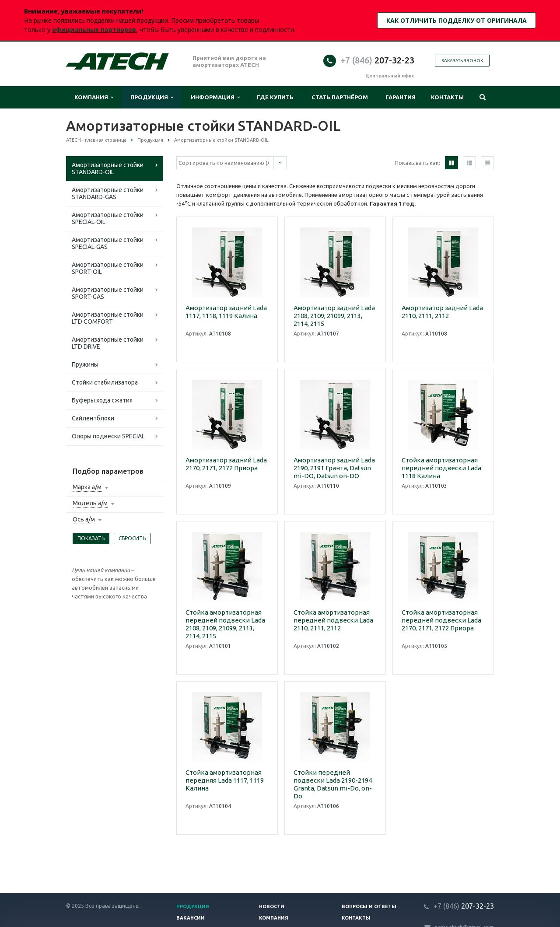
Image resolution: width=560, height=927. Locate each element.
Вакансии (191, 918)
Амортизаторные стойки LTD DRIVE (108, 343)
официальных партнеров (94, 30)
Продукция (152, 97)
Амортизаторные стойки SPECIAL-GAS (108, 243)
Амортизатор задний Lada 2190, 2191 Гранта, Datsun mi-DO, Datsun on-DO (334, 468)
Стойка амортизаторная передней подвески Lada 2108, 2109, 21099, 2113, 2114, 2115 (225, 624)
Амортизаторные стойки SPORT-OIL (108, 268)
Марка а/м (87, 487)
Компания (94, 97)
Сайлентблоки (93, 418)
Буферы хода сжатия (102, 400)
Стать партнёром (340, 97)
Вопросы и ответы (369, 906)
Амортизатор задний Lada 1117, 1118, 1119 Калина (226, 312)
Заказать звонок (462, 61)
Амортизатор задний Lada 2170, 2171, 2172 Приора (226, 464)
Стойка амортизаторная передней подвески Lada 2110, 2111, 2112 (333, 620)
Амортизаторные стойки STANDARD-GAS (108, 193)
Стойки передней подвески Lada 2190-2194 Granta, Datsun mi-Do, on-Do (333, 784)
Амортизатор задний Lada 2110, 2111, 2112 (442, 312)
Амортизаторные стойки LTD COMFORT (108, 318)
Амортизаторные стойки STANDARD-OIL (108, 168)
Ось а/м (84, 519)
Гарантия (401, 97)
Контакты (447, 97)
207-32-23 (377, 60)
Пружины (85, 364)
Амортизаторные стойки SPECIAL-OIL (108, 218)
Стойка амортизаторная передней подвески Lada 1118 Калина (441, 468)
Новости (272, 906)
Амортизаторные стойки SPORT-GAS (108, 293)
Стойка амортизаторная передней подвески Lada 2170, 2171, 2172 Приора (441, 620)
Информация (215, 97)
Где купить (275, 97)
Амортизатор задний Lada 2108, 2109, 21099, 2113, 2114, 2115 (334, 316)
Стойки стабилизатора (105, 382)
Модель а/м (90, 503)
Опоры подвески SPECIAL (108, 436)
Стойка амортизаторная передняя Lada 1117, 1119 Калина (225, 780)
